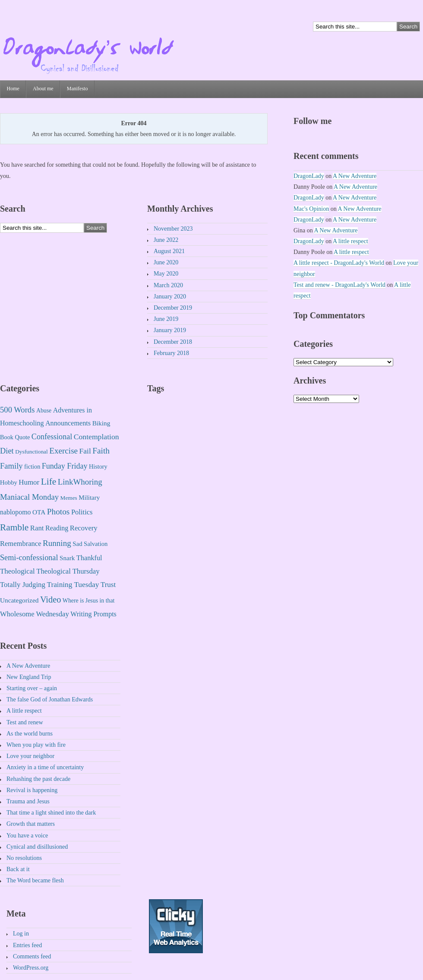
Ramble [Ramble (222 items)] (14, 527)
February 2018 (171, 353)
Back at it (18, 869)
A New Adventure (28, 666)
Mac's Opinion (311, 209)
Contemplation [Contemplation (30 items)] (96, 437)
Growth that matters (31, 824)
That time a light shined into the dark (51, 813)
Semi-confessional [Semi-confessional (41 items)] (29, 558)
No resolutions (24, 858)
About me (43, 89)
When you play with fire (36, 745)
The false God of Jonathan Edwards (50, 699)
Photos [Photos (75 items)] (58, 512)
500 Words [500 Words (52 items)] (17, 410)
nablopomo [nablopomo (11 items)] (16, 512)
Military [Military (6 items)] (89, 498)
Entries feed (27, 945)
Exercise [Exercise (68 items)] (63, 451)
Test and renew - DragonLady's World (339, 285)
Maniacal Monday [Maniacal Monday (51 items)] (29, 497)
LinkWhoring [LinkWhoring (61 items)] (80, 482)
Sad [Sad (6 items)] (77, 544)
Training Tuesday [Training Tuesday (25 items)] (73, 585)
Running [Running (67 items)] (57, 543)
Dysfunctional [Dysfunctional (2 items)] (32, 452)
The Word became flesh (35, 880)
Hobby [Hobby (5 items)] (9, 482)
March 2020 (168, 285)
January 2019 (170, 330)
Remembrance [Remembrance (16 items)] (21, 544)
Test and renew (25, 722)
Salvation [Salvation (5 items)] (96, 544)
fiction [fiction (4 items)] (32, 466)
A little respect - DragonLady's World (339, 263)
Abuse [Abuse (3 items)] (44, 411)
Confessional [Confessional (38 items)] (52, 437)
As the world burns (30, 734)
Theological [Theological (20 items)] (17, 571)
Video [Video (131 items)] (51, 599)
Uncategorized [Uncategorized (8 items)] (19, 600)
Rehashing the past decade (38, 779)
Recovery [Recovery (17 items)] (84, 528)
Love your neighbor (30, 756)
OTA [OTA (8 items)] (39, 512)
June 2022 (166, 240)
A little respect (24, 711)
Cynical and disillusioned (37, 847)
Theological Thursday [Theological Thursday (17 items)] (68, 571)
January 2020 (170, 297)
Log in (21, 934)
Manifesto (77, 89)
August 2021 (169, 251)
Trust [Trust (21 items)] (108, 585)
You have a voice (27, 836)
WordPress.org (31, 968)
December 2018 (173, 342)
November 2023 (173, 229)
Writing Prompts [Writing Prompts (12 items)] (93, 614)
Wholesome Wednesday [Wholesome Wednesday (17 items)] (35, 614)
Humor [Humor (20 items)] (29, 482)
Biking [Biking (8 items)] (101, 423)
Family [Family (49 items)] (11, 466)
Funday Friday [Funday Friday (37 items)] (65, 466)
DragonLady (309, 176)
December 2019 (173, 308)
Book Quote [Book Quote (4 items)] (15, 437)
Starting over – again (32, 688)
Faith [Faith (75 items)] (101, 451)
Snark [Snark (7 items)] (67, 558)
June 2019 (166, 319)
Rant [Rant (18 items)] (37, 528)
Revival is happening (32, 790)
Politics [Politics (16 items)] (82, 512)
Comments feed (32, 956)
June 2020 (166, 262)
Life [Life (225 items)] (49, 482)
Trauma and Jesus (28, 801)
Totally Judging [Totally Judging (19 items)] (23, 585)
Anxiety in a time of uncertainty (45, 767)
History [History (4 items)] (98, 466)
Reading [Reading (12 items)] (57, 528)
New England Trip (29, 677)
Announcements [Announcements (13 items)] (68, 423)
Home (13, 89)
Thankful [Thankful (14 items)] (89, 558)
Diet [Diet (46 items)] (7, 451)
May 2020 (166, 274)
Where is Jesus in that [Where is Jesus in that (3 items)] (89, 601)
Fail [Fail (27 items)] (85, 451)
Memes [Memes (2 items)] (69, 498)
